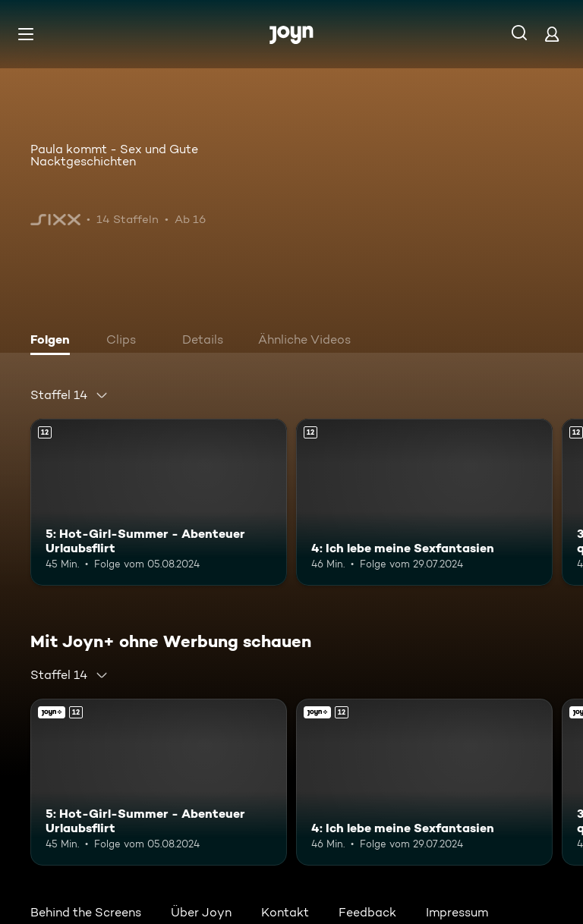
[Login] (552, 34)
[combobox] (69, 395)
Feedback (367, 912)
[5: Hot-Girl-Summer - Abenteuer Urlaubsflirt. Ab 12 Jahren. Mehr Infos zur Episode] (159, 502)
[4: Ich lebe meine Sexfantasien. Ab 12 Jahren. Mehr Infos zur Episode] (424, 502)
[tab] (54, 341)
